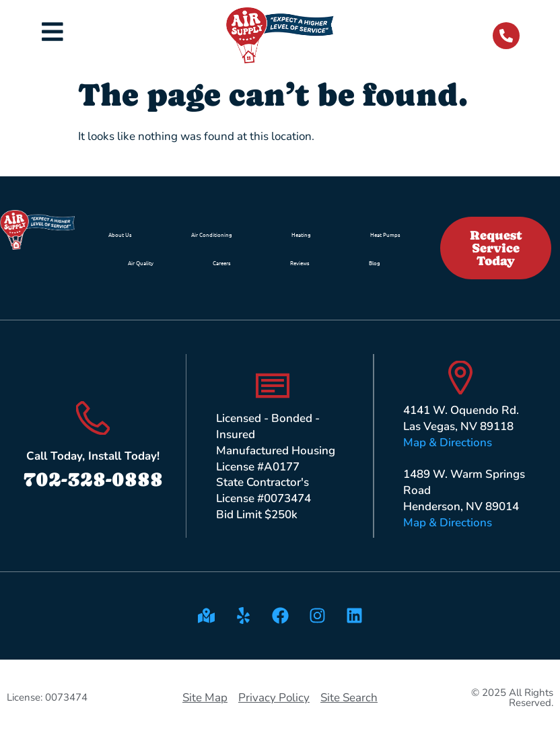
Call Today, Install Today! (93, 456)
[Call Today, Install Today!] (93, 418)
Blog (375, 262)
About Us (120, 234)
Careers (222, 262)
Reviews (300, 262)
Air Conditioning (212, 234)
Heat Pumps (385, 234)
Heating (301, 234)
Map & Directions (448, 443)
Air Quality (141, 262)
